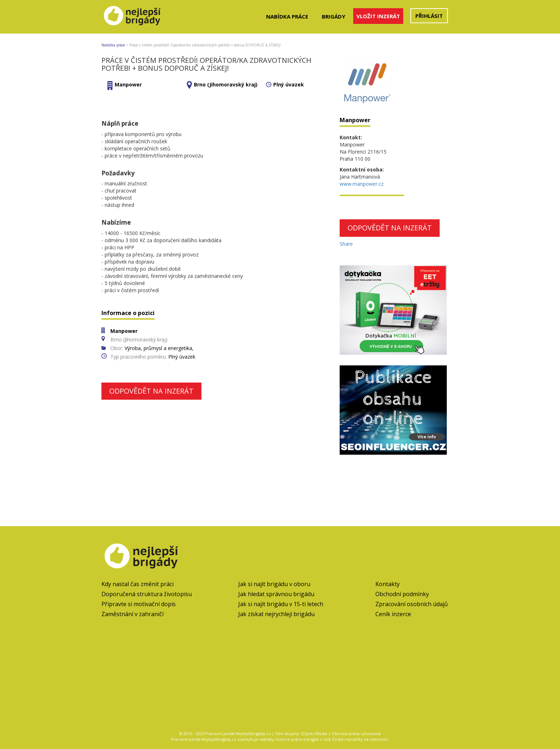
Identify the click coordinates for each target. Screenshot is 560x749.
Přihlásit (429, 16)
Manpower (128, 84)
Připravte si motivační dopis (139, 604)
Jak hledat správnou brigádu (276, 594)
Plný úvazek (289, 84)
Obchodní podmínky (402, 594)
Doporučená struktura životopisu (147, 594)
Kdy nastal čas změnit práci (137, 584)
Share (346, 244)
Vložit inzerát (378, 16)
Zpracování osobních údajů (412, 604)
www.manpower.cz (362, 184)
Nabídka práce (287, 16)
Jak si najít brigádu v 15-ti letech (281, 604)
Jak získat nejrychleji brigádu (276, 614)
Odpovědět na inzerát (151, 391)
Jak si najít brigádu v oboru (274, 584)
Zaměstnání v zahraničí (132, 614)
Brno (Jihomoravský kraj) (226, 84)
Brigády (334, 16)
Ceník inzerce (393, 614)
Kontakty (387, 584)
